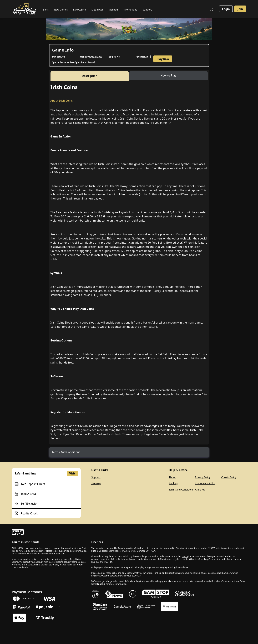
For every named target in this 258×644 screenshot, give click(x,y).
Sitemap (96, 483)
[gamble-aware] (50, 533)
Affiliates (200, 490)
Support (96, 477)
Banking (173, 483)
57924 (185, 556)
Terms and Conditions (181, 490)
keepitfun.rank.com (56, 554)
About (172, 477)
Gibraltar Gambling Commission (205, 559)
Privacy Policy (203, 477)
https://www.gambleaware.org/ (107, 576)
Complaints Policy (205, 483)
